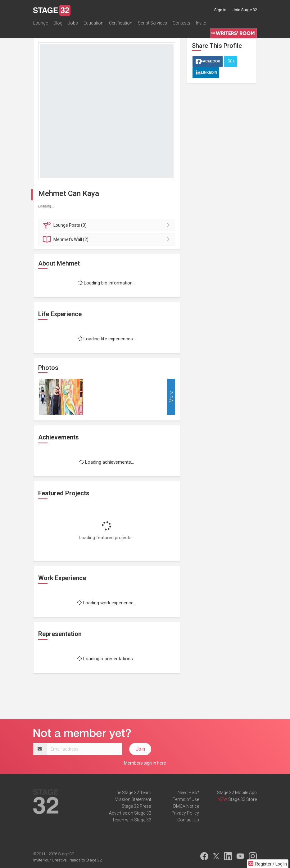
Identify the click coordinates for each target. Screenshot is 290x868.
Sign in (220, 10)
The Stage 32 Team (132, 793)
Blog (58, 23)
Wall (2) (108, 239)
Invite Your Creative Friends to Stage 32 (67, 860)
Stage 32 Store (242, 799)
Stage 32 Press (136, 806)
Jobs (73, 23)
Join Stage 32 (245, 10)
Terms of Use (186, 799)
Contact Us (188, 820)
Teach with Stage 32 (132, 820)
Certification (121, 23)
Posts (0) (108, 225)
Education (93, 23)
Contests (181, 23)
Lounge (41, 23)
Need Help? (188, 793)
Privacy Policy (185, 813)
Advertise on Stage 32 (130, 813)
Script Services (152, 23)
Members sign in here (145, 763)
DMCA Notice (186, 806)
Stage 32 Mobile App (237, 793)
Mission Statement (133, 799)
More (171, 397)
